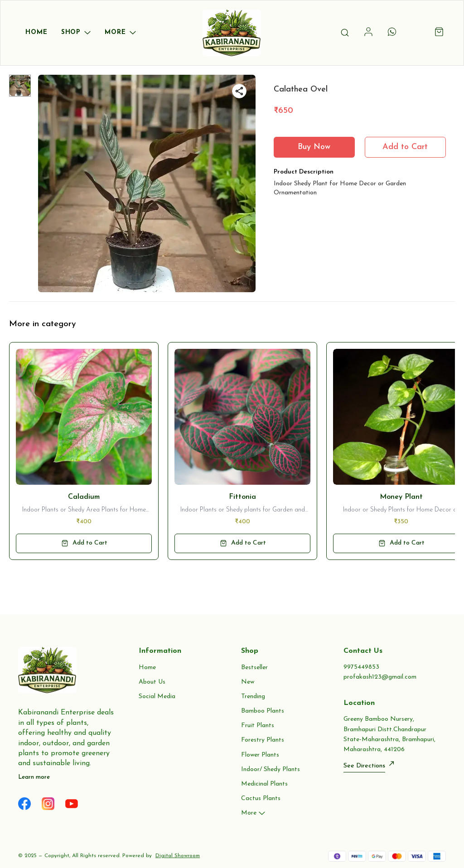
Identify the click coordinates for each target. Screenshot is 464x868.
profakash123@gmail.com (380, 677)
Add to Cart (405, 147)
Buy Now (314, 147)
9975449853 (361, 667)
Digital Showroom (178, 856)
